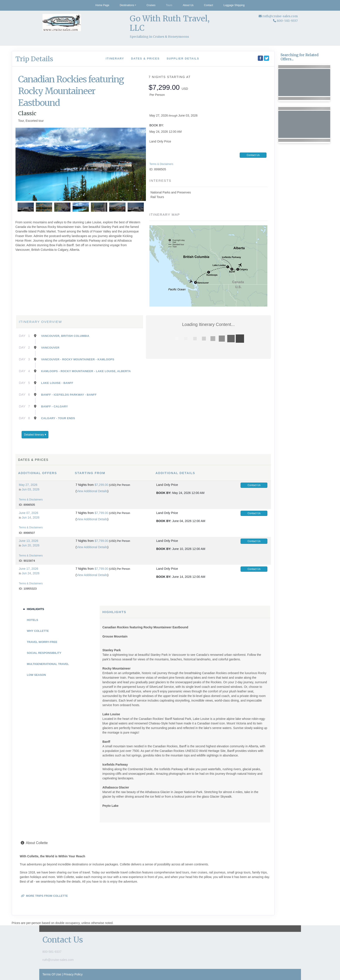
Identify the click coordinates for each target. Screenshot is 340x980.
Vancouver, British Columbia (65, 336)
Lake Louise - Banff (57, 383)
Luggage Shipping (234, 5)
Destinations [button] (127, 5)
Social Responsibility (44, 653)
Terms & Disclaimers (161, 164)
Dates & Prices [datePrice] (145, 58)
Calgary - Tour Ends (58, 418)
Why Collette (38, 631)
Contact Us (253, 155)
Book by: (164, 493)
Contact (208, 5)
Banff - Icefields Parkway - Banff (69, 395)
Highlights (35, 609)
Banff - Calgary (55, 406)
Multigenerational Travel (48, 664)
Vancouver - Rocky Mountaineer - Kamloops (78, 359)
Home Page (102, 5)
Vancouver (50, 348)
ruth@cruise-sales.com (280, 16)
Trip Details (34, 59)
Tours (169, 5)
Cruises (151, 5)
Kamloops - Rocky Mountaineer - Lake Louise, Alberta (86, 371)
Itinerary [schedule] (115, 58)
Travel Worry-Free (42, 642)
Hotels (32, 620)
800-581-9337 (52, 952)
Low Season (36, 675)
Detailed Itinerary (35, 435)
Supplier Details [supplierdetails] (183, 58)
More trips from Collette (44, 896)
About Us (188, 5)
